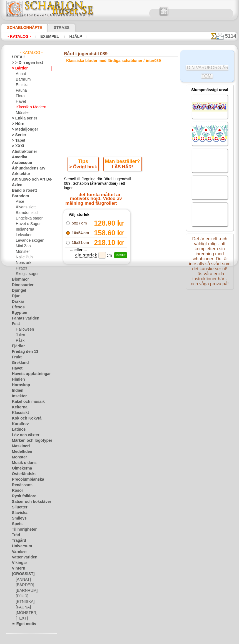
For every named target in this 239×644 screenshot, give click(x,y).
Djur (15, 296)
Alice (19, 202)
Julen (20, 335)
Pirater (21, 268)
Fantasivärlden (23, 318)
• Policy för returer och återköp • (121, 458)
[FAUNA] (23, 607)
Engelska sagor (27, 218)
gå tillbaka (120, 312)
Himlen (17, 380)
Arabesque (20, 163)
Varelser (18, 552)
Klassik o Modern (30, 107)
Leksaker (23, 235)
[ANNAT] (23, 580)
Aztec (16, 185)
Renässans (20, 485)
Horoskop (19, 385)
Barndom (19, 196)
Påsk (19, 341)
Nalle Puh (23, 257)
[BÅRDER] (24, 585)
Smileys (18, 518)
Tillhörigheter (22, 530)
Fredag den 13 (23, 352)
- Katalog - (19, 36)
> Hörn (17, 124)
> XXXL (17, 146)
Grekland (19, 363)
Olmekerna (20, 468)
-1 (99, 312)
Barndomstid (26, 213)
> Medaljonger (23, 129)
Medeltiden (21, 452)
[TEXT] (21, 618)
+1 (140, 312)
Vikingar (18, 563)
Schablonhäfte (21, 28)
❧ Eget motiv (22, 624)
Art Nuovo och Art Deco (30, 179)
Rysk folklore (22, 496)
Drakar (17, 302)
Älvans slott (25, 207)
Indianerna (24, 229)
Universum (20, 546)
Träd (15, 535)
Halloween (24, 330)
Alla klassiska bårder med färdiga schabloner (119, 325)
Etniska (22, 85)
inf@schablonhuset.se (133, 402)
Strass (53, 28)
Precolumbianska (25, 480)
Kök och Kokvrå (24, 418)
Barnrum (23, 79)
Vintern (18, 568)
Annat (21, 74)
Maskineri (20, 446)
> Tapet (17, 141)
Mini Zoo (23, 246)
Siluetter (18, 507)
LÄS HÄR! (122, 168)
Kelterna (18, 407)
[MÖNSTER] (25, 613)
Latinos (18, 430)
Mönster (23, 113)
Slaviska (18, 513)
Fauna (21, 91)
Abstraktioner (23, 152)
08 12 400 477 (130, 392)
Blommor (19, 279)
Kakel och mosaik (25, 402)
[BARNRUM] (26, 591)
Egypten (18, 313)
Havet (20, 102)
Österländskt (22, 474)
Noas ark (23, 263)
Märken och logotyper (29, 441)
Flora (20, 96)
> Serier (18, 135)
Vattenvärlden (23, 557)
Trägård (18, 541)
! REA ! (17, 57)
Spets (16, 524)
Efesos (17, 307)
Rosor (17, 491)
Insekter (18, 396)
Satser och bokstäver (28, 502)
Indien (17, 391)
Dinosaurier (21, 285)
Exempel (50, 36)
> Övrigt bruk (84, 168)
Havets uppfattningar (28, 374)
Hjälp (74, 36)
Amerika (18, 157)
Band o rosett (23, 191)
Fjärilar (18, 346)
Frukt (16, 357)
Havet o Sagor (27, 224)
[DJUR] (22, 596)
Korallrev (19, 424)
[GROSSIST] (21, 574)
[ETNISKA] (24, 602)
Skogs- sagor (26, 274)
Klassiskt (19, 413)
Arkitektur (20, 174)
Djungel (18, 291)
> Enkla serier (22, 118)
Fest (15, 324)
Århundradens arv (26, 168)
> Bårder (18, 68)
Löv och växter (23, 435)
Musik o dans (22, 463)
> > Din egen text (24, 63)
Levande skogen (28, 241)
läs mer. (155, 640)
